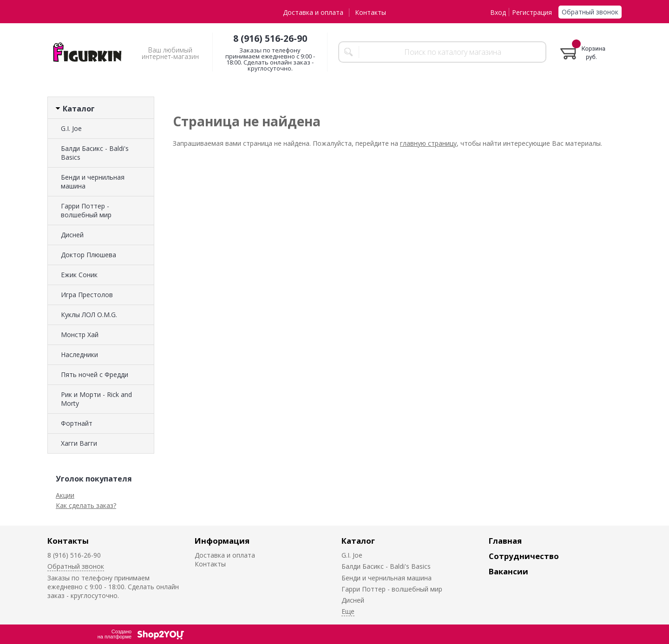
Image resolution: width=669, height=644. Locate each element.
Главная (505, 541)
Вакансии (508, 571)
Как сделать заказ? (86, 505)
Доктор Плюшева (89, 255)
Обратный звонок (590, 12)
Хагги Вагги (79, 443)
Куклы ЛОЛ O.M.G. (89, 315)
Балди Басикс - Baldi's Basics (95, 153)
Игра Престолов (87, 295)
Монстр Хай (80, 335)
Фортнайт (77, 423)
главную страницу (428, 143)
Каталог (358, 541)
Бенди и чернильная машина (93, 182)
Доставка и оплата (313, 12)
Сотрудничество (524, 556)
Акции (65, 495)
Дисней (72, 235)
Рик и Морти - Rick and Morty (96, 399)
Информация (222, 541)
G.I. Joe (71, 128)
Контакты (371, 12)
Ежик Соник (79, 275)
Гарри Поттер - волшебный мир (86, 210)
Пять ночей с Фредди (95, 374)
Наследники (79, 355)
